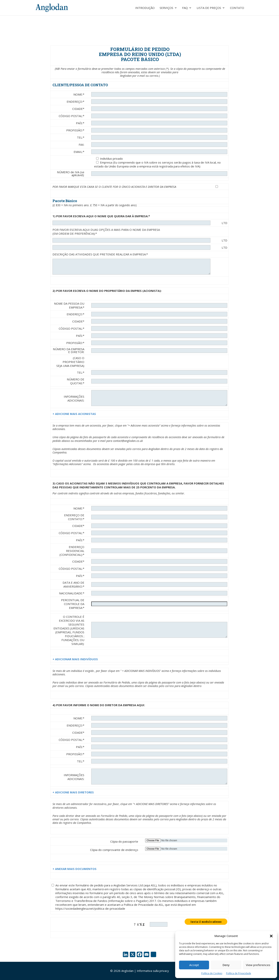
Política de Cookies (212, 973)
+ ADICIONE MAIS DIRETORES (73, 792)
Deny (226, 965)
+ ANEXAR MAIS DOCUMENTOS (74, 869)
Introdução (145, 8)
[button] (271, 936)
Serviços (166, 8)
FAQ (185, 8)
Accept (194, 965)
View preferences (258, 965)
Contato (237, 8)
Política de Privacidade (239, 973)
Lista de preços (209, 8)
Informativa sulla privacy (153, 971)
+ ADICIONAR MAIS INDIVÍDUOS (75, 659)
